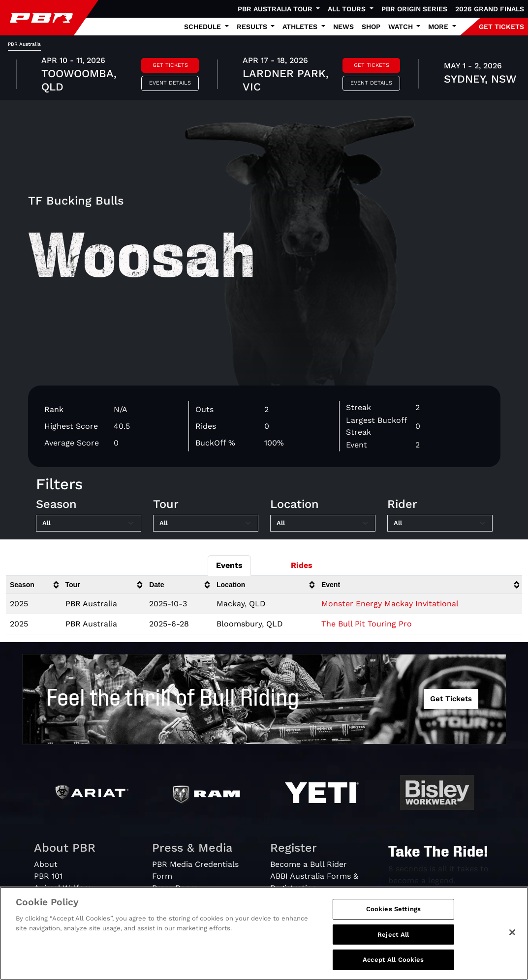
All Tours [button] (348, 9)
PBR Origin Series (414, 9)
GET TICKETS (501, 27)
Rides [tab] (302, 565)
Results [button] (253, 27)
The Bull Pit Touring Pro (367, 624)
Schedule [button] (203, 27)
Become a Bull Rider (309, 864)
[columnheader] (34, 585)
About (46, 864)
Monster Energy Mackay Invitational (390, 604)
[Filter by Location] (323, 523)
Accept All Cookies (393, 960)
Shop (371, 27)
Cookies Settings (393, 909)
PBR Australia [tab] (24, 44)
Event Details (170, 83)
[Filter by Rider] (440, 523)
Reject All (393, 935)
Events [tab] (229, 565)
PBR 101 (48, 876)
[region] (264, 933)
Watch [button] (402, 27)
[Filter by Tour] (206, 523)
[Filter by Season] (89, 523)
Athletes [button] (301, 27)
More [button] (439, 27)
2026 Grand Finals (490, 9)
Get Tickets (170, 65)
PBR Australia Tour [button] (276, 9)
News (343, 27)
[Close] (512, 932)
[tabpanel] (264, 75)
